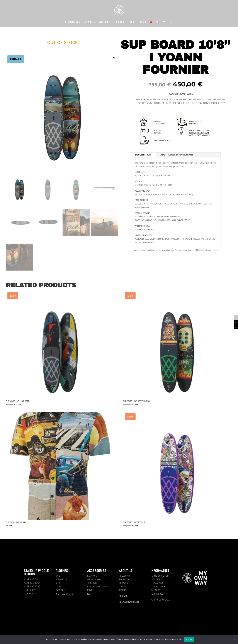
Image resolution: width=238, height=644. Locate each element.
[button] (114, 59)
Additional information (177, 155)
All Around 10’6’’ (32, 583)
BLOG (131, 22)
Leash (90, 594)
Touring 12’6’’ (30, 594)
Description (143, 155)
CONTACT (142, 22)
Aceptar (189, 639)
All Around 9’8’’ (31, 579)
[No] (234, 639)
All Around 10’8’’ (32, 586)
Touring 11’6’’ (30, 590)
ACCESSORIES (106, 22)
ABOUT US (120, 22)
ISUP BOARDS (71, 22)
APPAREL (88, 22)
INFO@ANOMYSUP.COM (129, 602)
